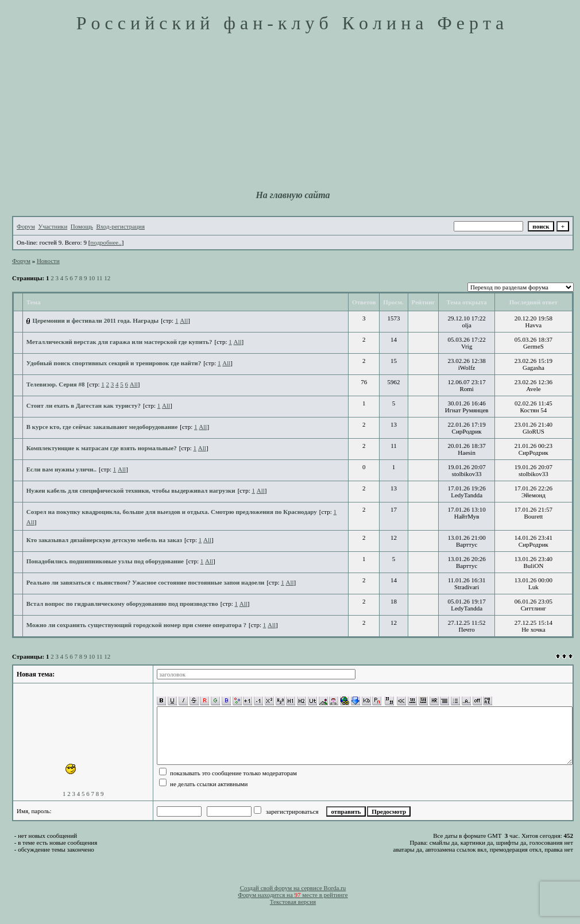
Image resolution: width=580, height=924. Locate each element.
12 (107, 278)
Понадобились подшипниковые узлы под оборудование (105, 561)
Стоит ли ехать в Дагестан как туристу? (84, 405)
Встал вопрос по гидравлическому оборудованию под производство (122, 604)
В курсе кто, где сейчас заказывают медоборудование (102, 427)
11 (100, 278)
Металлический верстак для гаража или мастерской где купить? (119, 342)
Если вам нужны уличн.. (61, 469)
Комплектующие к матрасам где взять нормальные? (102, 448)
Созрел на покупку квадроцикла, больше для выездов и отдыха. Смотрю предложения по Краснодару (172, 512)
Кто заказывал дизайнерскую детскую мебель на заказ (104, 540)
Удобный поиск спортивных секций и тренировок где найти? (114, 363)
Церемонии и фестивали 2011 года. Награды (96, 320)
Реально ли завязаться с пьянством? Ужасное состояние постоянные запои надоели (146, 582)
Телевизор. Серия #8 (56, 384)
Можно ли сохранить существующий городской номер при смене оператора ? (136, 625)
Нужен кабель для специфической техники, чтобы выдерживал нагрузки (131, 490)
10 (92, 278)
